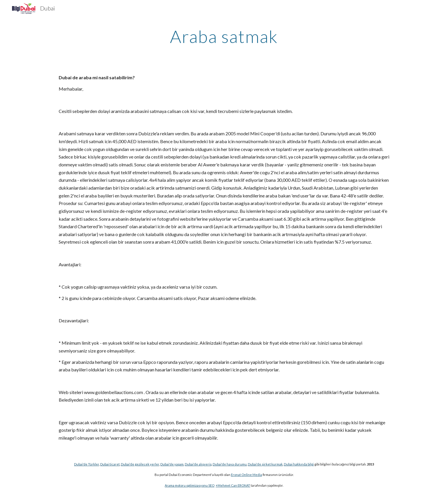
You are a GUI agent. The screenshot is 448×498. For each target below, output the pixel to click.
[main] (224, 36)
